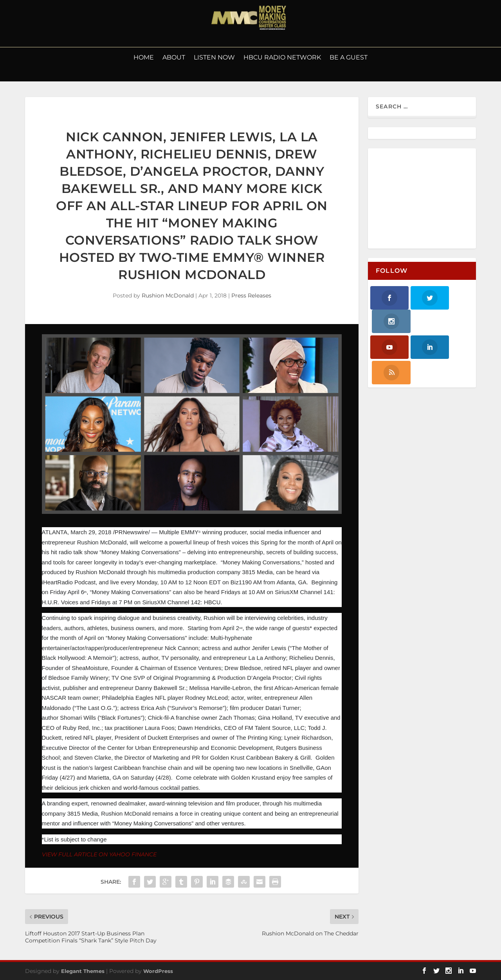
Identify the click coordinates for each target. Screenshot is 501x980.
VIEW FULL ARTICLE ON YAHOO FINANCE (99, 854)
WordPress (158, 971)
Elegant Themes (83, 971)
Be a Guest (349, 58)
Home (144, 58)
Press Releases (251, 295)
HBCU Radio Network (282, 58)
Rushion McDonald (168, 295)
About (174, 58)
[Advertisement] (428, 199)
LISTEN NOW (214, 58)
